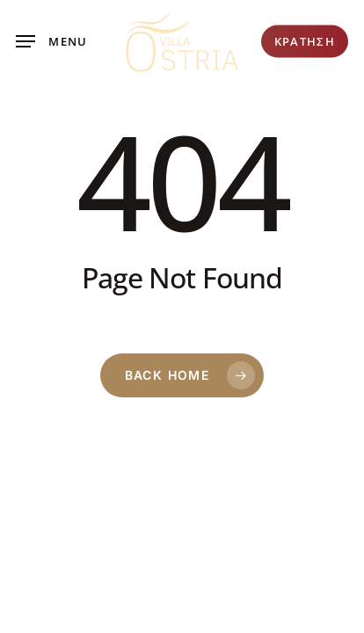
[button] (52, 41)
